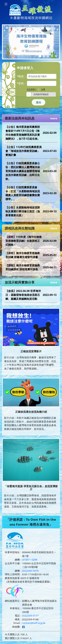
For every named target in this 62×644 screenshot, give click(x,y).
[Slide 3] (48, 56)
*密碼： (22, 83)
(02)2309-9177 (30, 616)
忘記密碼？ (32, 89)
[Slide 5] (56, 56)
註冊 (43, 89)
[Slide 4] (52, 56)
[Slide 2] (44, 56)
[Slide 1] (40, 56)
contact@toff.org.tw (34, 623)
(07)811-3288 (30, 560)
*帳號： (22, 76)
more (54, 118)
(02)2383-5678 (30, 571)
